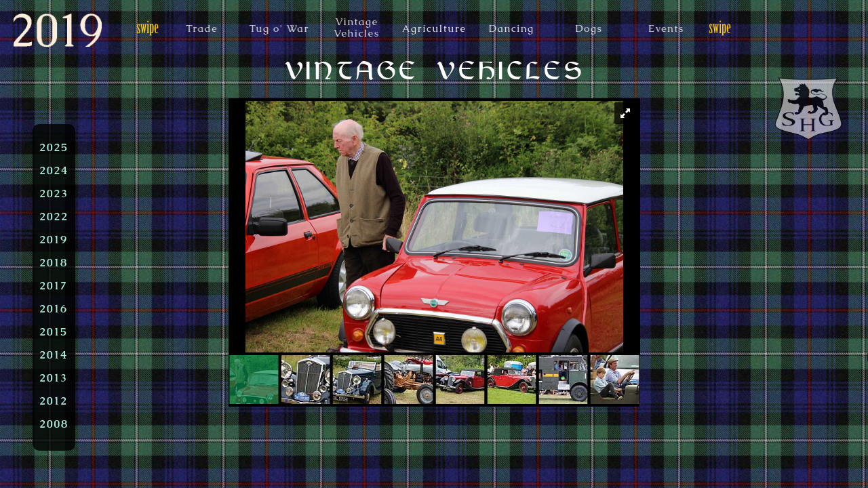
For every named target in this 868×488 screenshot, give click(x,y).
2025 (54, 147)
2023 (54, 193)
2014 (54, 354)
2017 (54, 285)
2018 (54, 262)
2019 (54, 239)
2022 (54, 216)
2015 (54, 331)
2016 (54, 308)
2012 (54, 401)
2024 (54, 170)
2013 (54, 378)
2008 (54, 424)
